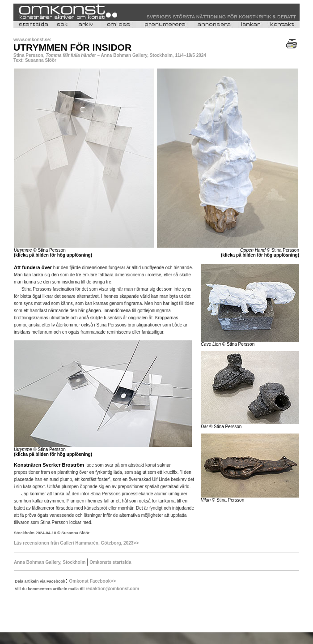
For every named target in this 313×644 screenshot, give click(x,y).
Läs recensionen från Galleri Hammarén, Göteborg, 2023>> (76, 543)
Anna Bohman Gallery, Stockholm (50, 562)
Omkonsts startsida (110, 562)
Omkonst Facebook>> (93, 581)
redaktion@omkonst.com (112, 589)
